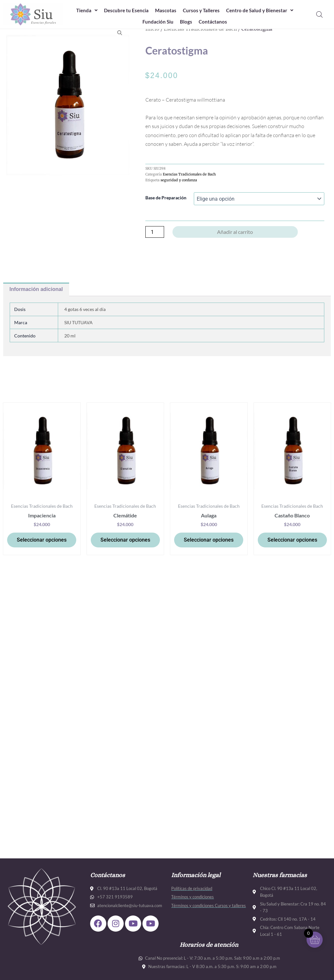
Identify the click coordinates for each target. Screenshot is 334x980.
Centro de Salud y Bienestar (260, 10)
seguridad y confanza (179, 180)
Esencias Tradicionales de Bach (189, 174)
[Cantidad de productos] (155, 232)
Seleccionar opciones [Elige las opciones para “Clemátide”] (125, 540)
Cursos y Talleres (201, 10)
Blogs (186, 22)
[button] (87, 10)
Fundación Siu (158, 22)
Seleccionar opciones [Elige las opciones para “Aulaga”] (209, 540)
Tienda (87, 10)
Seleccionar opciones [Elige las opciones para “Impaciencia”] (42, 540)
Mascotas (166, 10)
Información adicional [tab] (36, 289)
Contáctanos (213, 22)
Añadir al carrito (235, 232)
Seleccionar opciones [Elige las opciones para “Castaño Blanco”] (292, 540)
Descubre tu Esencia (126, 10)
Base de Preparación (166, 198)
